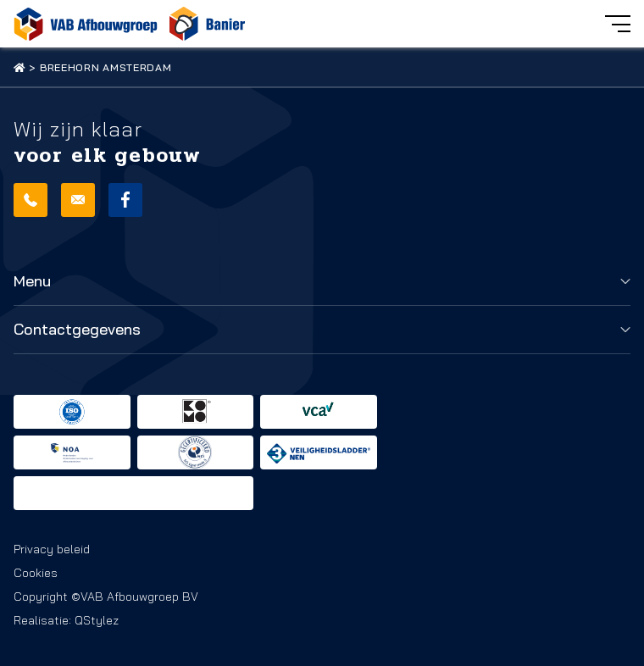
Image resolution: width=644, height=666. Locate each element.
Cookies (36, 573)
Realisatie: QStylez (66, 620)
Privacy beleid (52, 549)
